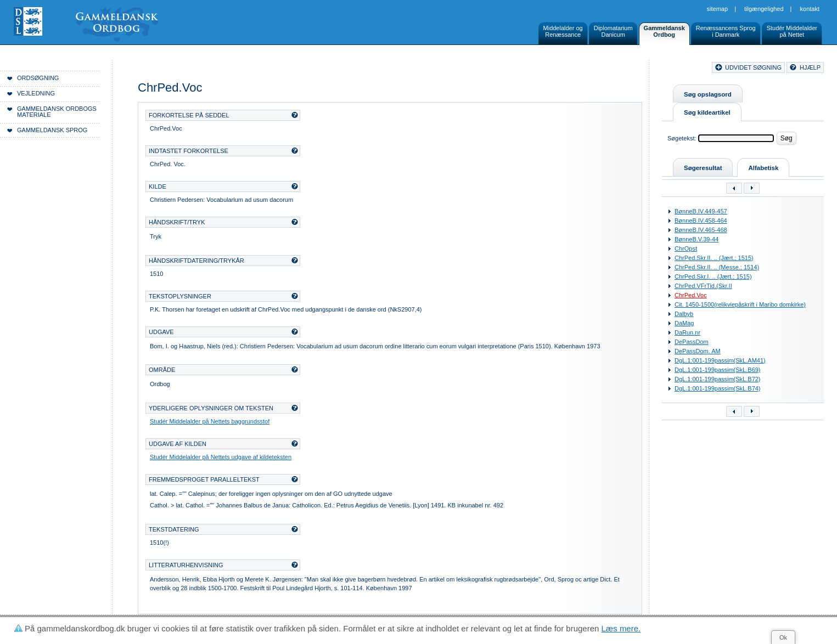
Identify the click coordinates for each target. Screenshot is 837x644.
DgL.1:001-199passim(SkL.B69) (718, 370)
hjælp (810, 67)
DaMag (684, 323)
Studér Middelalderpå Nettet (792, 31)
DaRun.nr (687, 332)
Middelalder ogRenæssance (563, 31)
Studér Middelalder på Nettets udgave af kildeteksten (221, 457)
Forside (169, 69)
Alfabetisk (763, 168)
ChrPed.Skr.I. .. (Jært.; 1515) (713, 276)
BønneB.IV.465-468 (701, 230)
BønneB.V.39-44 (696, 239)
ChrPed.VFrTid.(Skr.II (703, 286)
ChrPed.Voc (691, 295)
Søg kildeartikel (707, 112)
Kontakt (810, 9)
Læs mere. (621, 628)
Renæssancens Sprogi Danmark (726, 31)
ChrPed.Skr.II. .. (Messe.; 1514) (717, 267)
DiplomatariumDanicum (613, 31)
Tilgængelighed (764, 9)
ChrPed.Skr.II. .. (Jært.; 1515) (714, 258)
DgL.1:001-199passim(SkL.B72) (718, 379)
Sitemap (718, 9)
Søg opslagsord (708, 94)
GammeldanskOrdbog (664, 31)
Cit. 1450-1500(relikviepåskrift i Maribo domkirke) (740, 304)
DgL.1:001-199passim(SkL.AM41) (720, 360)
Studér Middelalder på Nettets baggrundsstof (210, 421)
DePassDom (692, 342)
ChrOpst (686, 248)
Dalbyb (684, 314)
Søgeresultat (703, 168)
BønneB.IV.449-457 (701, 211)
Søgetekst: (682, 138)
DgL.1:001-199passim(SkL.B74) (718, 388)
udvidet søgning (753, 67)
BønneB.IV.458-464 (701, 221)
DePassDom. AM (698, 351)
